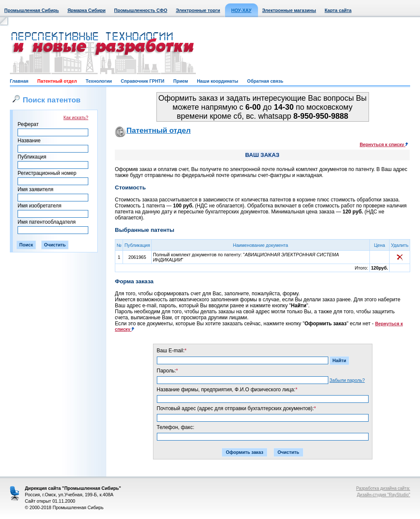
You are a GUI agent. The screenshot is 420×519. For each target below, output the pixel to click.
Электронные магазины (289, 10)
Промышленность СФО (141, 10)
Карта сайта (338, 10)
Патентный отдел (57, 81)
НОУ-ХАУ (241, 10)
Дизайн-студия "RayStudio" (384, 495)
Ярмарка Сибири (86, 10)
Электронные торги (198, 10)
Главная (19, 81)
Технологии (99, 81)
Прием (180, 81)
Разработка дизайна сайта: (383, 488)
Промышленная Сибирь (31, 10)
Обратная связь (265, 81)
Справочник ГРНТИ (143, 81)
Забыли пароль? (347, 380)
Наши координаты (217, 81)
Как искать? (76, 117)
